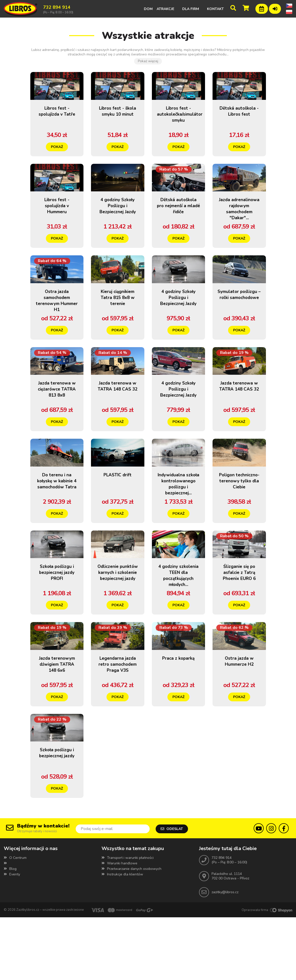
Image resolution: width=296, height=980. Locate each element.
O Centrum (15, 920)
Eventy (12, 937)
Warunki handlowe (119, 926)
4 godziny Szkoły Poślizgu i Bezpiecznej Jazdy (118, 224)
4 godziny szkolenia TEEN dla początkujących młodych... (178, 625)
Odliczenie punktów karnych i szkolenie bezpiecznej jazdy (118, 628)
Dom (148, 9)
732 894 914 (222, 920)
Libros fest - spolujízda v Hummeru (57, 221)
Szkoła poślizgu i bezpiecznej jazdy (57, 818)
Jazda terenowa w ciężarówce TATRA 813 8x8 (57, 420)
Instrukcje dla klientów (122, 937)
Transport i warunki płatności (128, 920)
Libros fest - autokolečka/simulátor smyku (185, 122)
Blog (10, 931)
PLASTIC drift (118, 514)
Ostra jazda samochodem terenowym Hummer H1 (57, 324)
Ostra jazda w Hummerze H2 (239, 716)
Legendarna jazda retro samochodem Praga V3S (118, 722)
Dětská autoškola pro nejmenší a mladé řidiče (178, 224)
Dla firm (191, 9)
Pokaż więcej (148, 61)
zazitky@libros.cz (225, 955)
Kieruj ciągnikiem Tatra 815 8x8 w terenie (118, 321)
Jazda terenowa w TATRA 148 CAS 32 (118, 420)
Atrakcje (165, 9)
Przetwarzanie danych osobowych (131, 931)
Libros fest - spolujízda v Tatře (57, 122)
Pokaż (57, 155)
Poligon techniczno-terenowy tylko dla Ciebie (239, 523)
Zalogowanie (275, 8)
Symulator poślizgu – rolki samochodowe (239, 321)
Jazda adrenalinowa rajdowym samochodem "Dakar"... (239, 227)
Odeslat (172, 891)
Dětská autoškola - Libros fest (239, 122)
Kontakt (215, 9)
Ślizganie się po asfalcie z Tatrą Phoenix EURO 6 (239, 619)
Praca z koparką (178, 713)
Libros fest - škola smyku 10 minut (118, 122)
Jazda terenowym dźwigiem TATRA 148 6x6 (57, 722)
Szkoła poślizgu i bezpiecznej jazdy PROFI (57, 619)
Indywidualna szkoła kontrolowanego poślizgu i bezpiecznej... (178, 526)
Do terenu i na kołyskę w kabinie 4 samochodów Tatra (57, 526)
